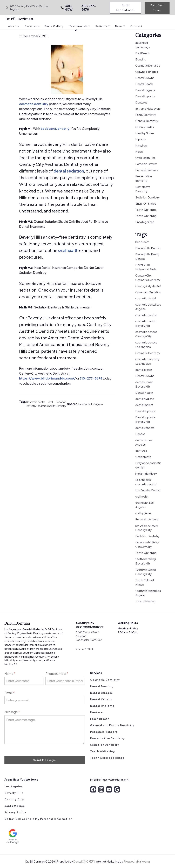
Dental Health (144, 84)
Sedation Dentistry (55, 129)
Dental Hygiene (145, 90)
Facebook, (85, 404)
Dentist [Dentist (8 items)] (140, 434)
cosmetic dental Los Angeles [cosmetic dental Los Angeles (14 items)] (148, 307)
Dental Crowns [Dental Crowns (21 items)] (145, 376)
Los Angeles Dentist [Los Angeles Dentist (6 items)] (148, 490)
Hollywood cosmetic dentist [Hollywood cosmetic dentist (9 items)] (148, 465)
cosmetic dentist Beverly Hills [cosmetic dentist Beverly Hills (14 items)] (146, 323)
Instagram (97, 404)
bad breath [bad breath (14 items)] (142, 242)
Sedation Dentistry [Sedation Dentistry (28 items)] (147, 536)
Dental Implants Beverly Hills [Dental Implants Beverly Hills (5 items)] (145, 419)
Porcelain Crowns (146, 164)
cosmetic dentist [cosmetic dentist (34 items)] (146, 315)
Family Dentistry (146, 115)
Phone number (57, 674)
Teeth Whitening (146, 210)
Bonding (141, 59)
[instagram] (101, 789)
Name (10, 674)
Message (12, 712)
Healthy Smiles (145, 133)
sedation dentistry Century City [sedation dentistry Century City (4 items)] (147, 544)
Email (10, 693)
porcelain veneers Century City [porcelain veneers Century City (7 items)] (147, 528)
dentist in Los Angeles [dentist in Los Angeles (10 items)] (144, 442)
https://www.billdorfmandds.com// (47, 378)
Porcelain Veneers (147, 170)
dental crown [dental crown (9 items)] (144, 370)
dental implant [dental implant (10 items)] (144, 405)
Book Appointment (126, 8)
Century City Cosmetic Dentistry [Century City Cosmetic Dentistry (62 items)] (148, 278)
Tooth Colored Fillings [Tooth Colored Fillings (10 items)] (145, 582)
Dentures (141, 102)
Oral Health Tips (145, 158)
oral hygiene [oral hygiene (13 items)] (143, 513)
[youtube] (109, 789)
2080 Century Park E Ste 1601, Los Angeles (27, 8)
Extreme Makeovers (148, 109)
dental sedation (69, 171)
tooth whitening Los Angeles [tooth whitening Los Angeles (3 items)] (148, 593)
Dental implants (145, 96)
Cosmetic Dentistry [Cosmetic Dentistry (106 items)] (148, 353)
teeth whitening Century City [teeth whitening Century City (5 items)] (146, 572)
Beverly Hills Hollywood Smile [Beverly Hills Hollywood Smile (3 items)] (146, 267)
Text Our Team (157, 8)
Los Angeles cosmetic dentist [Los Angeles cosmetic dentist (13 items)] (146, 482)
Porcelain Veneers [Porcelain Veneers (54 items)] (147, 519)
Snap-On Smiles (146, 204)
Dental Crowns (145, 78)
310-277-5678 (78, 8)
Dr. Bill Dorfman (19, 19)
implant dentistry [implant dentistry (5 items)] (146, 474)
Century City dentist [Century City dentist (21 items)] (148, 286)
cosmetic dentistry (34, 104)
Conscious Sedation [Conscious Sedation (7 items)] (148, 292)
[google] (117, 789)
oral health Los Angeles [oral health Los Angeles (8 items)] (144, 505)
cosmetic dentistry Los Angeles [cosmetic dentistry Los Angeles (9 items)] (147, 361)
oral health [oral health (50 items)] (142, 496)
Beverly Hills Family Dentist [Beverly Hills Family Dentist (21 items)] (147, 256)
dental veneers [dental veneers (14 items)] (145, 428)
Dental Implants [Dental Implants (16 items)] (145, 411)
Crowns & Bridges (147, 72)
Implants (141, 139)
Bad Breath (143, 53)
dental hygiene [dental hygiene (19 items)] (145, 399)
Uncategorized (145, 222)
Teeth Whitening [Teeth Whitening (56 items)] (146, 553)
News (139, 152)
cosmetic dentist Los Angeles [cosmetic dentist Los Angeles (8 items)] (146, 345)
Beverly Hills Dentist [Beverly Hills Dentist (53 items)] (148, 248)
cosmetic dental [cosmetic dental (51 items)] (146, 298)
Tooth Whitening (146, 216)
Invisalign (141, 145)
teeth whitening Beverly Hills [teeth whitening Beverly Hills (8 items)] (146, 561)
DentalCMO (84, 861)
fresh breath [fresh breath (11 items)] (143, 457)
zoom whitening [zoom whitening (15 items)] (145, 601)
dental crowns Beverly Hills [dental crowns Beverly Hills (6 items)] (144, 384)
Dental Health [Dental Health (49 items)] (144, 393)
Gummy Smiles (145, 127)
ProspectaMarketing (137, 861)
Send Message (45, 760)
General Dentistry (147, 121)
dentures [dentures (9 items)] (141, 451)
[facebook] (93, 789)
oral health (68, 250)
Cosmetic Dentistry (32, 404)
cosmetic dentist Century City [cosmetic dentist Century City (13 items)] (146, 334)
